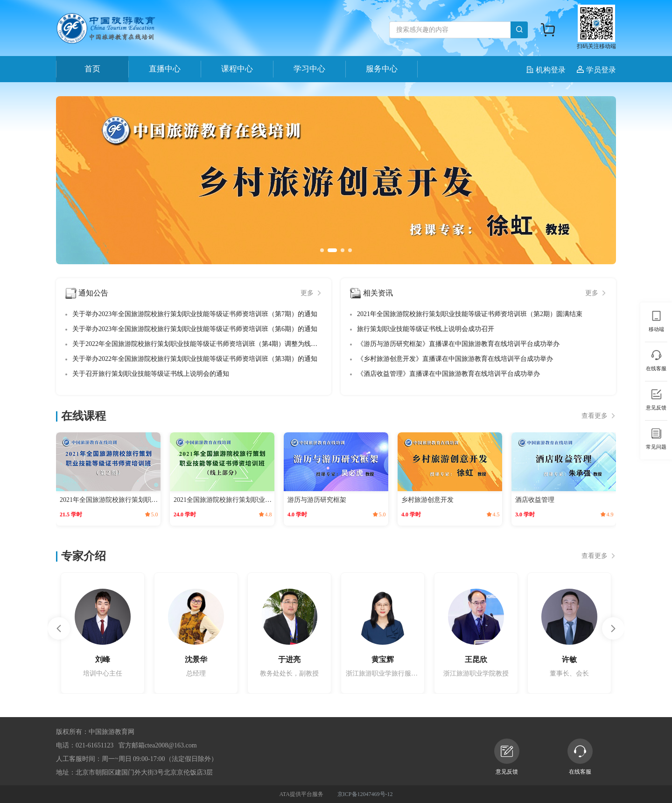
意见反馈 (507, 757)
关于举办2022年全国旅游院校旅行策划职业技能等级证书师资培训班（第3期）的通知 (195, 359)
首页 (92, 69)
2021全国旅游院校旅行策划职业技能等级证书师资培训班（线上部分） (223, 500)
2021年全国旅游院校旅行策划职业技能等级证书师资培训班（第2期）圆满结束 (470, 314)
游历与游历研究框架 (317, 500)
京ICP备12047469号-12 (365, 794)
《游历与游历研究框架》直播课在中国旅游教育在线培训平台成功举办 (458, 344)
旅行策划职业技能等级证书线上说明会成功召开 (426, 329)
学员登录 (596, 70)
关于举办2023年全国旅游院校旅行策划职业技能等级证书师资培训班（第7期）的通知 (195, 314)
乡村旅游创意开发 (427, 500)
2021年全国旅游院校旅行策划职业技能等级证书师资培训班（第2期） (109, 500)
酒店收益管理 (535, 500)
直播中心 (165, 69)
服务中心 (382, 69)
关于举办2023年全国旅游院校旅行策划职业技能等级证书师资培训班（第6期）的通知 (195, 329)
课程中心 (237, 69)
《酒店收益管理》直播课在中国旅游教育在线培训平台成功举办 (448, 374)
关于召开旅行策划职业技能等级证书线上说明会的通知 (151, 374)
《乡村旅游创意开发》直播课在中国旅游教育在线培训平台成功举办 (455, 359)
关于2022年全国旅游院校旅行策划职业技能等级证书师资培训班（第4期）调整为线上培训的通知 (211, 344)
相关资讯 (378, 293)
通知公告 (93, 293)
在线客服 (580, 757)
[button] (322, 250)
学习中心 (309, 69)
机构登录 (547, 70)
